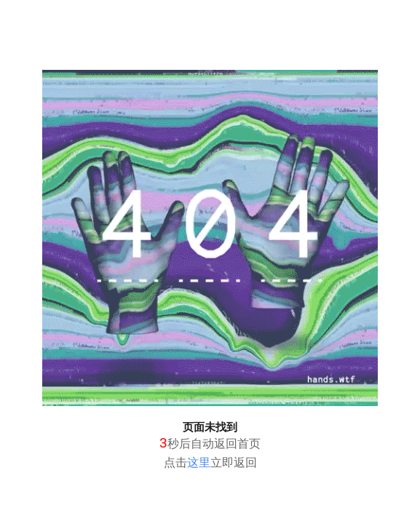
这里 (199, 463)
